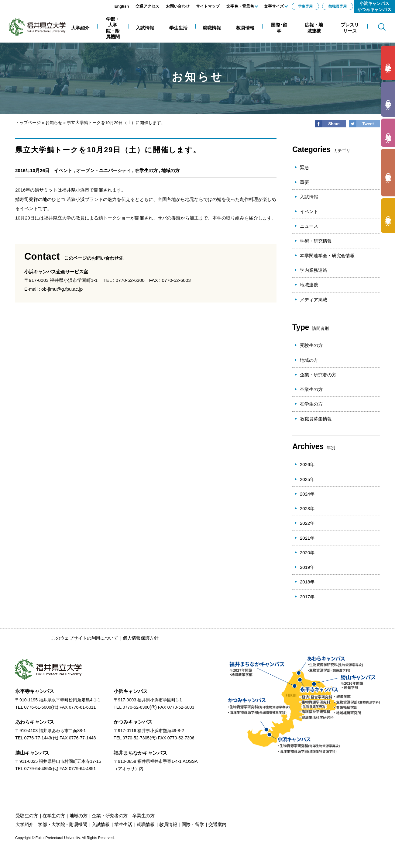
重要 (304, 182)
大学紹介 (24, 824)
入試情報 (309, 197)
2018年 (307, 582)
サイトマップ (208, 6)
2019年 (307, 567)
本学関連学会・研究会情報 (327, 256)
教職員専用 (338, 6)
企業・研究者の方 (318, 375)
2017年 (307, 597)
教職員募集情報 (316, 419)
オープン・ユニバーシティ (104, 170)
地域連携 (309, 285)
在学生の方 (146, 170)
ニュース (309, 226)
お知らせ (54, 123)
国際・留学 (193, 824)
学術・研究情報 (316, 241)
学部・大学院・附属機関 (63, 824)
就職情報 (146, 824)
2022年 (307, 523)
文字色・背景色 (240, 6)
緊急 (304, 167)
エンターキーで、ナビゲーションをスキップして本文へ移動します (68, 3)
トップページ (28, 123)
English (122, 6)
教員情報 (168, 824)
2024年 (307, 494)
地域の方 (170, 170)
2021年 (307, 538)
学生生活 (123, 824)
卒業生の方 (311, 389)
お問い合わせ (178, 6)
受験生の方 (311, 345)
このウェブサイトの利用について (85, 638)
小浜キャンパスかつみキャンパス (374, 6)
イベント (63, 170)
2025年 (307, 479)
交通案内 (217, 824)
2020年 (307, 553)
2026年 (307, 464)
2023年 (307, 508)
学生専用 (305, 6)
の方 (388, 63)
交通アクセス (147, 6)
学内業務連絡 (314, 270)
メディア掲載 (314, 300)
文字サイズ (274, 6)
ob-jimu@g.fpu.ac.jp (62, 289)
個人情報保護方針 (141, 638)
